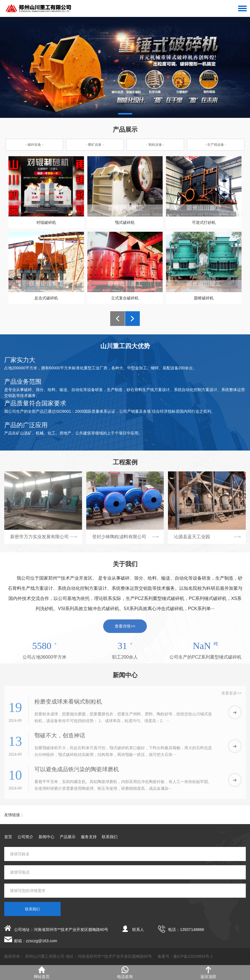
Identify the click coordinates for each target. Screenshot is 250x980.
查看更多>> (231, 696)
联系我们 (110, 837)
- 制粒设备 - (155, 145)
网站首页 (42, 973)
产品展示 (68, 837)
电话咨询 (125, 973)
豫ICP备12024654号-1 (193, 956)
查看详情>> (125, 626)
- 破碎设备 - (35, 145)
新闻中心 (47, 837)
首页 (8, 837)
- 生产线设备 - (216, 145)
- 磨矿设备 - (95, 145)
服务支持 (89, 837)
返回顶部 (208, 973)
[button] (125, 114)
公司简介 (25, 837)
